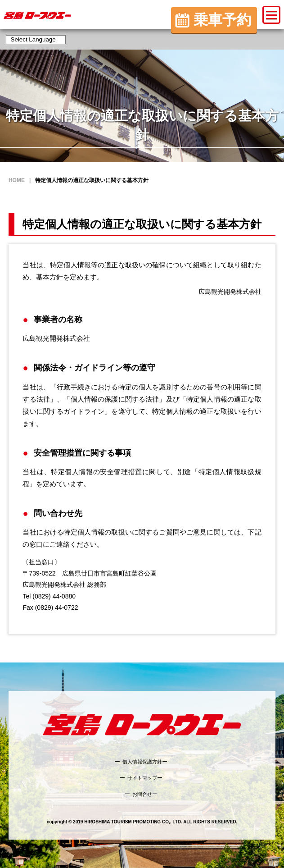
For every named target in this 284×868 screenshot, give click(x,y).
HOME (17, 180)
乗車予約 (222, 20)
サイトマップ (142, 778)
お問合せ (142, 794)
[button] (271, 15)
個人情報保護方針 (142, 762)
